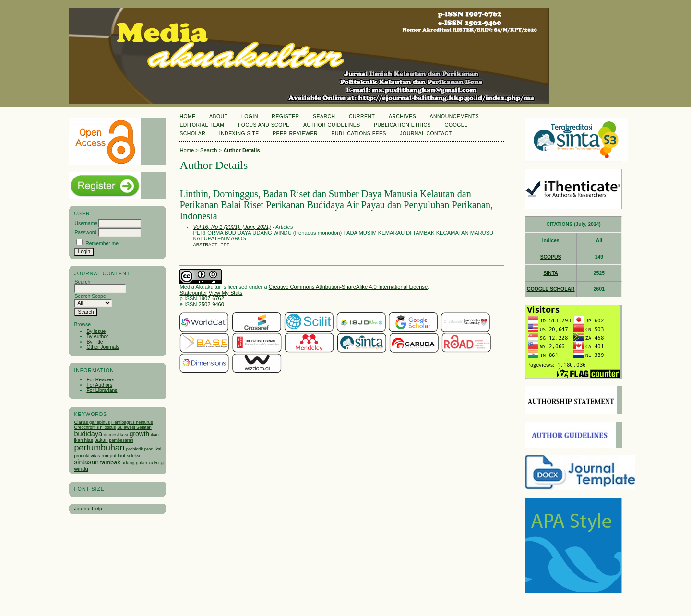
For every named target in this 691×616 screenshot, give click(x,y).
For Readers (100, 380)
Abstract (205, 244)
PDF (225, 244)
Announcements (455, 116)
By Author (97, 337)
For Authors (99, 385)
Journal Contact (426, 134)
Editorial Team (202, 125)
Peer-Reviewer (295, 134)
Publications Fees (359, 134)
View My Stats (226, 293)
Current (362, 116)
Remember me (102, 243)
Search (324, 116)
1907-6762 (212, 298)
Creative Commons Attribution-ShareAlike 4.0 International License (348, 287)
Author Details (241, 150)
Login (250, 116)
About (218, 116)
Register (285, 116)
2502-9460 (212, 304)
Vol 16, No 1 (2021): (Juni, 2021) (232, 227)
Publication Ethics (402, 125)
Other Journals (103, 347)
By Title (95, 342)
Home (187, 116)
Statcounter (193, 293)
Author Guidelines (332, 125)
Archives (402, 116)
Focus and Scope (264, 125)
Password (85, 232)
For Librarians (102, 390)
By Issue (96, 331)
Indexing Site (239, 134)
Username (86, 223)
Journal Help (88, 509)
